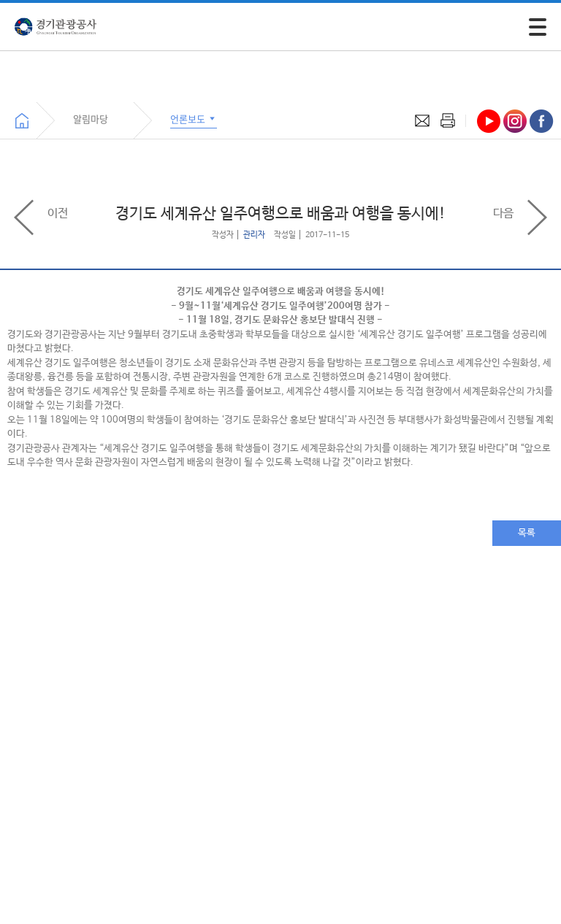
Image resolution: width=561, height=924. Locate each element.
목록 (527, 533)
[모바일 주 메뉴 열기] (538, 27)
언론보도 (194, 119)
